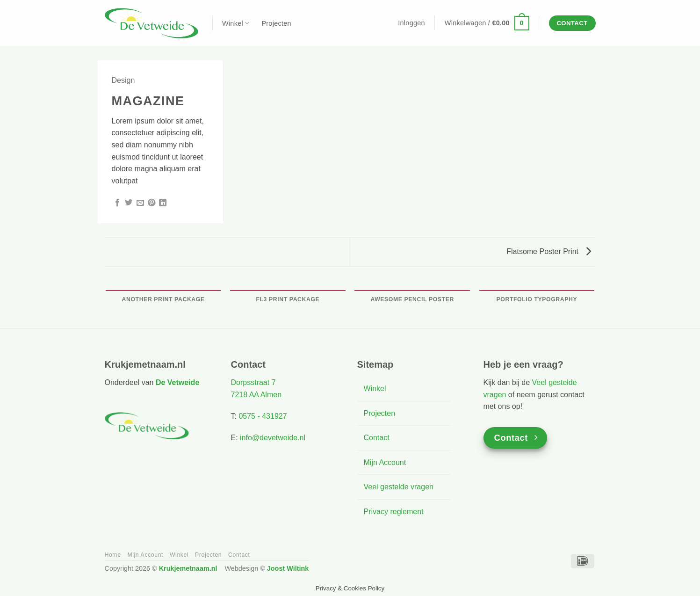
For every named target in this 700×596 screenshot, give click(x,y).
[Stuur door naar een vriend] (140, 203)
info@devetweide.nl (273, 438)
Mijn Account (385, 462)
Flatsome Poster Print (548, 251)
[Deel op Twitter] (129, 203)
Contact (377, 438)
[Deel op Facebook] (117, 203)
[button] (411, 23)
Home (113, 555)
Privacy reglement (394, 512)
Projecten (276, 23)
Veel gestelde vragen (399, 487)
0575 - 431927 (263, 416)
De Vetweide (177, 382)
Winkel (236, 23)
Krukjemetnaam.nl (188, 568)
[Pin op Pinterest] (152, 203)
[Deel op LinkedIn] (163, 203)
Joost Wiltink (288, 568)
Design (123, 80)
